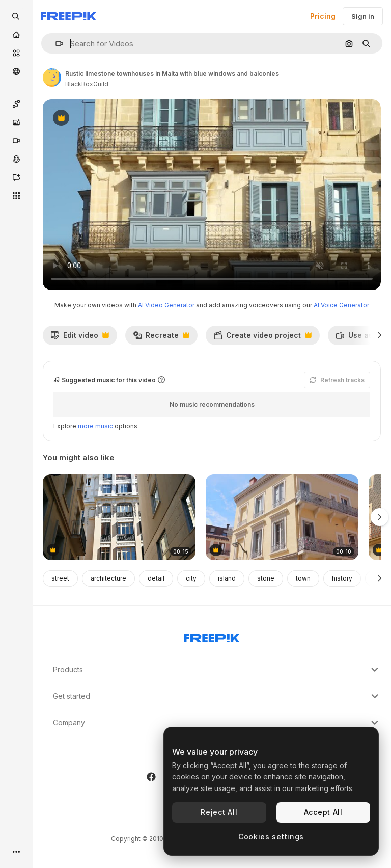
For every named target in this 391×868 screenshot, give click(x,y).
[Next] (380, 335)
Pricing (323, 16)
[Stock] (16, 53)
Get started (217, 696)
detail (156, 578)
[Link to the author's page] (52, 77)
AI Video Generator (166, 305)
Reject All (219, 812)
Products (217, 670)
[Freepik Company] (212, 636)
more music (95, 426)
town (303, 578)
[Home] (16, 35)
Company (217, 723)
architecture (108, 578)
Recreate (161, 338)
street (60, 578)
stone (266, 578)
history (342, 578)
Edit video (80, 338)
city (191, 578)
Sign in (363, 16)
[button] (55, 44)
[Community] (16, 71)
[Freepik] (68, 16)
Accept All (323, 812)
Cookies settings (271, 837)
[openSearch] (16, 16)
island (227, 578)
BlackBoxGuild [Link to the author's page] (87, 84)
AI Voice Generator (341, 305)
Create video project (262, 338)
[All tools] (16, 196)
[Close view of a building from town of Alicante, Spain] (119, 517)
